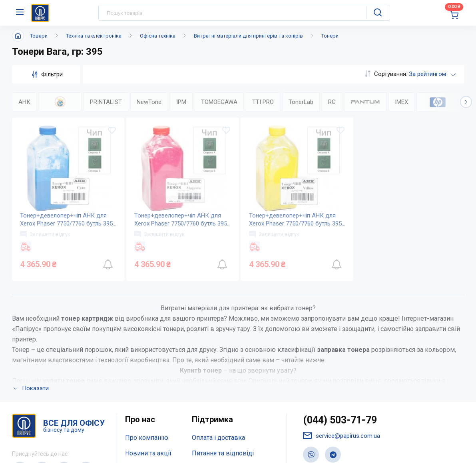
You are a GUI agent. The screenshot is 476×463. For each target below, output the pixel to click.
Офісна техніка (158, 36)
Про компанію (147, 331)
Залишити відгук (45, 234)
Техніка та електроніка (94, 36)
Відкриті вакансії (150, 395)
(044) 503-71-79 (340, 314)
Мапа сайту (142, 379)
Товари (39, 36)
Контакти (139, 363)
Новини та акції (148, 347)
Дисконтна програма (223, 363)
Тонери (330, 36)
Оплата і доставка (218, 331)
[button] (466, 102)
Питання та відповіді (223, 347)
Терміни (204, 379)
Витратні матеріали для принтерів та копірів (248, 36)
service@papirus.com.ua (342, 329)
